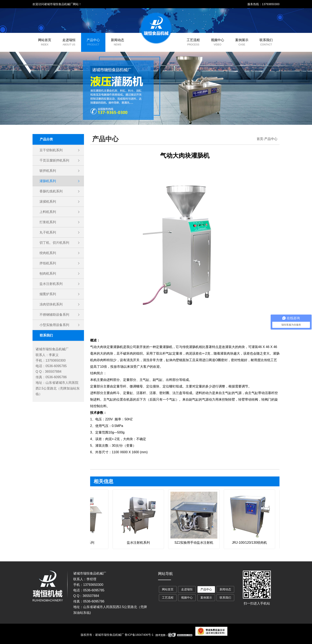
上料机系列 (48, 212)
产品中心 (93, 40)
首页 (260, 139)
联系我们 (266, 40)
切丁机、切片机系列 (54, 243)
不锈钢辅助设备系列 (54, 315)
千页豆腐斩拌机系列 (54, 160)
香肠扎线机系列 (51, 191)
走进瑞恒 (69, 40)
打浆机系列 (48, 222)
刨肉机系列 (48, 273)
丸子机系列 (48, 232)
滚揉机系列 (48, 202)
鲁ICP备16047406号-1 (139, 635)
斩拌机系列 (48, 171)
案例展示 (242, 40)
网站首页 (45, 40)
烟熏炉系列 (48, 294)
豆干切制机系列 (51, 150)
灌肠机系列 (48, 181)
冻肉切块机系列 (51, 304)
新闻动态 (118, 40)
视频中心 (218, 40)
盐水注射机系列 (51, 284)
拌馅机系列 (48, 263)
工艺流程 (193, 40)
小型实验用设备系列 (54, 325)
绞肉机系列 (48, 253)
